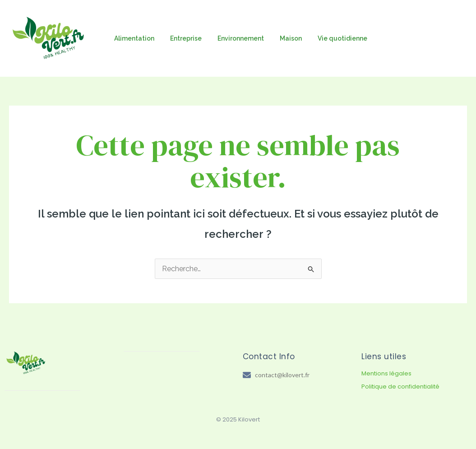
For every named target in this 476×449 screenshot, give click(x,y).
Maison (280, 38)
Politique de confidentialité (400, 387)
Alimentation (132, 38)
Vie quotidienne (328, 38)
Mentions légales (386, 373)
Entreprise (181, 38)
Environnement (233, 38)
